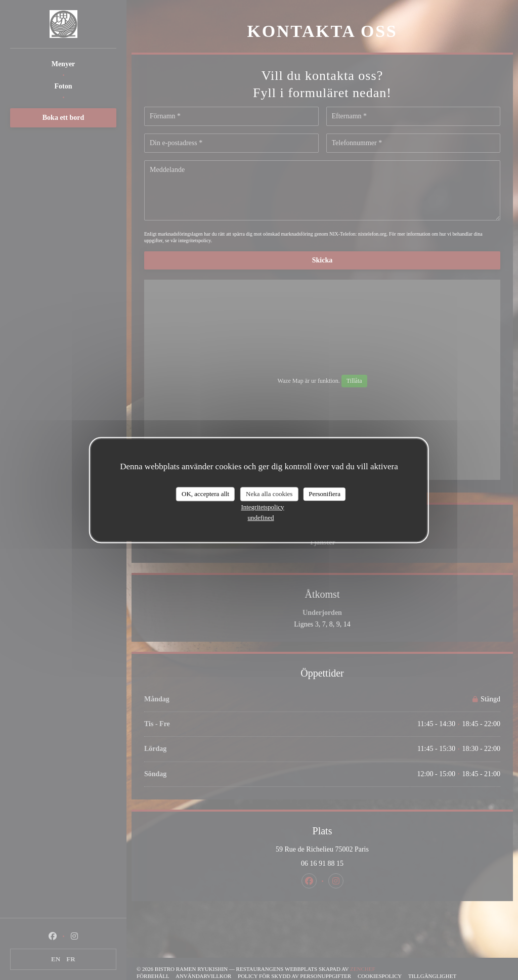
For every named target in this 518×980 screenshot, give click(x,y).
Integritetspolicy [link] (262, 507)
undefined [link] (261, 518)
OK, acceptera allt (205, 494)
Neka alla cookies (269, 494)
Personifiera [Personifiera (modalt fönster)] (325, 494)
